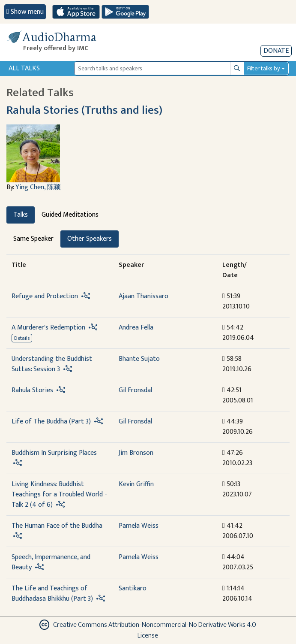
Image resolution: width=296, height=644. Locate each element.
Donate (276, 51)
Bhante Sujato (139, 359)
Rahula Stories (32, 390)
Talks (21, 215)
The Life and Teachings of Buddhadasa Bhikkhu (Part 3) (52, 594)
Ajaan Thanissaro (144, 296)
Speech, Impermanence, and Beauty (51, 562)
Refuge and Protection (45, 296)
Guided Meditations (70, 215)
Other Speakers (90, 239)
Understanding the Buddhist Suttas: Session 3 (52, 364)
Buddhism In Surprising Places (54, 453)
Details (22, 338)
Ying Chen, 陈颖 (38, 187)
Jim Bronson (136, 453)
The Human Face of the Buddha (57, 526)
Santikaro (133, 588)
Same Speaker (33, 239)
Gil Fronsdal (135, 390)
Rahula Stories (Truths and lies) (84, 110)
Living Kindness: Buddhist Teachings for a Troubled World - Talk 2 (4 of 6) (59, 494)
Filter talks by (263, 68)
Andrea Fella (136, 328)
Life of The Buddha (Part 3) (51, 422)
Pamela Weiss (139, 526)
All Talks (24, 68)
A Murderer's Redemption (48, 328)
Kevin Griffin (136, 484)
